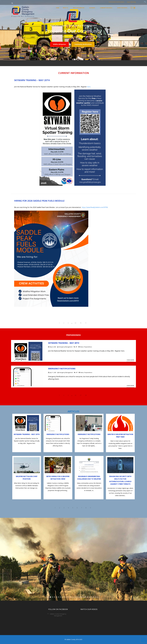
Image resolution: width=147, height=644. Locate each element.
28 (86, 395)
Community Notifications (116, 2)
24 (96, 597)
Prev (2, 560)
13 (73, 597)
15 (77, 597)
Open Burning (131, 2)
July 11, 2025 (53, 372)
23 (94, 597)
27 (81, 395)
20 (87, 597)
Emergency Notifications (62, 369)
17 (81, 597)
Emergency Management (66, 347)
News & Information (79, 8)
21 (90, 597)
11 (69, 597)
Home (58, 8)
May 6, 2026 (53, 347)
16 (79, 597)
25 (98, 597)
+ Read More (130, 360)
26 (75, 395)
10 (67, 597)
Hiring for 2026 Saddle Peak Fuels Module (39, 201)
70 (81, 323)
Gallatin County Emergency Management (58, 615)
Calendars (93, 8)
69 (75, 323)
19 (85, 597)
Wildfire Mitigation (59, 44)
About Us (66, 8)
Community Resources (107, 8)
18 (83, 597)
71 (86, 323)
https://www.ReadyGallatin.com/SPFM (95, 207)
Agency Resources (123, 8)
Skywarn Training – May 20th (32, 80)
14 (75, 597)
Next (145, 560)
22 (92, 597)
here (89, 87)
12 (71, 597)
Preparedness (88, 347)
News (82, 347)
